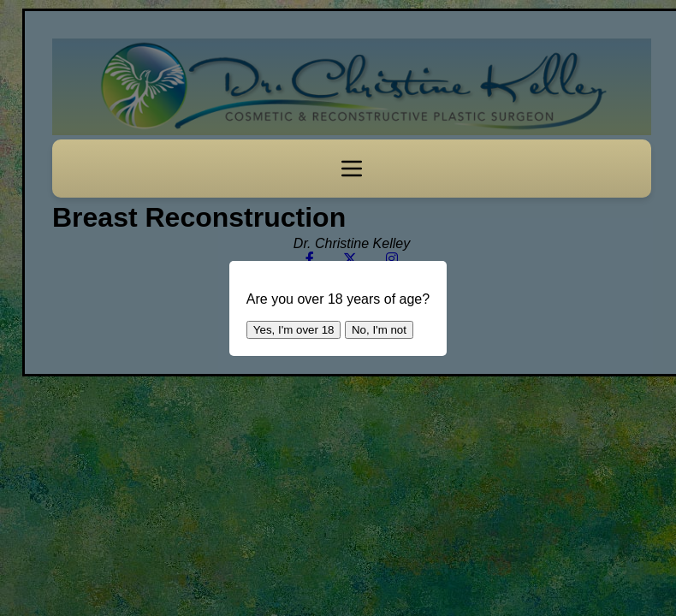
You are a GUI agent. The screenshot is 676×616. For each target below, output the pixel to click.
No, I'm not (379, 330)
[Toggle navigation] (352, 169)
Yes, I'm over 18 (294, 330)
